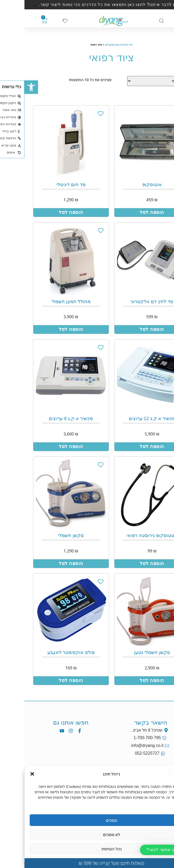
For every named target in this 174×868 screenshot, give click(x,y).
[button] (7, 87)
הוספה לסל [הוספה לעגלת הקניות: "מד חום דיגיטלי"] (47, 212)
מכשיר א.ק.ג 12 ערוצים (128, 419)
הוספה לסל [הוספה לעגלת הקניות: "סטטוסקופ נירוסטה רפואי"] (127, 564)
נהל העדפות (87, 849)
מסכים (87, 820)
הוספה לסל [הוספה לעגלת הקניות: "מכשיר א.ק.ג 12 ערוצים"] (127, 447)
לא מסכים (87, 835)
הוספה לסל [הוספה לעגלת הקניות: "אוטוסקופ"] (127, 212)
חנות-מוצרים (88, 45)
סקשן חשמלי (46, 536)
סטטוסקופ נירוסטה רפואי (127, 536)
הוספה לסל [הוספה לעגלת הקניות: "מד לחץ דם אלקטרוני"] (127, 329)
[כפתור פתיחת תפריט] (157, 21)
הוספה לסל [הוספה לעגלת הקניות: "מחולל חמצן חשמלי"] (47, 329)
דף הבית (103, 45)
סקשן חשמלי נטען (128, 652)
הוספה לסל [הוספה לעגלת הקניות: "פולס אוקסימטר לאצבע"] (47, 680)
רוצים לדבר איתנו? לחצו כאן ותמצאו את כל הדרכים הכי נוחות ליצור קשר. (87, 5)
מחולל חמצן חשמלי (47, 302)
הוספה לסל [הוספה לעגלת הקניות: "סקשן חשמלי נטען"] (127, 680)
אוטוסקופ (128, 185)
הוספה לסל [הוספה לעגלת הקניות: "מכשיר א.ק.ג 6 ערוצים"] (47, 447)
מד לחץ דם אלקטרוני (127, 302)
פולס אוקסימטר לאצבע (47, 652)
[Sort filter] (134, 81)
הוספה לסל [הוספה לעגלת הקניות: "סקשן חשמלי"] (47, 564)
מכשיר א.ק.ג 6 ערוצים (46, 419)
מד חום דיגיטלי (47, 185)
